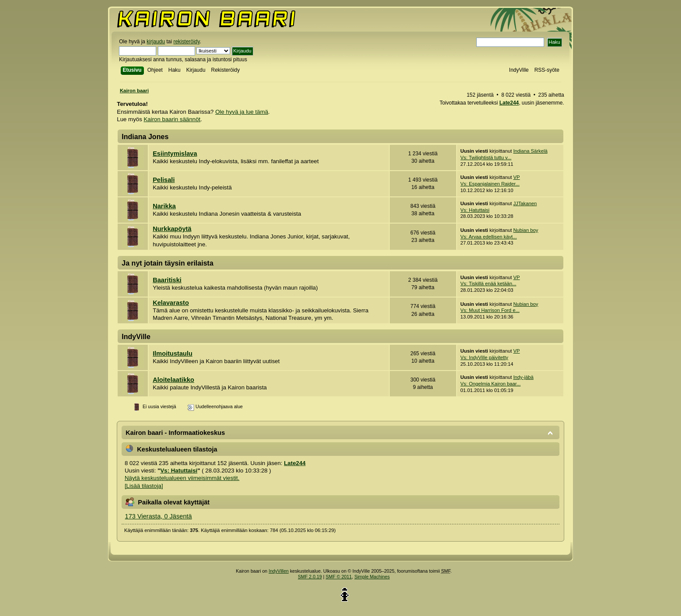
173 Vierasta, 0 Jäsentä (159, 516)
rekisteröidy (186, 42)
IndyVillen (279, 571)
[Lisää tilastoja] (144, 486)
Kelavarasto (171, 303)
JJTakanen (525, 203)
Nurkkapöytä (172, 229)
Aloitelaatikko (173, 380)
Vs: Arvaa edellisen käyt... (489, 237)
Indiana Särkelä (530, 151)
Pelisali (164, 180)
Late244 (509, 103)
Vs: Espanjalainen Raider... (490, 184)
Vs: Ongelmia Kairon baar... (491, 384)
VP (516, 177)
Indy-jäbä (523, 377)
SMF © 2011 (339, 577)
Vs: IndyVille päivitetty (484, 357)
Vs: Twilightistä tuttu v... (486, 157)
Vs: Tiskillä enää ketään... (489, 283)
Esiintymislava (175, 154)
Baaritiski (167, 280)
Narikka (164, 206)
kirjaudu (156, 42)
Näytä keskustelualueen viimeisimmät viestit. (182, 478)
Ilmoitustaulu (173, 353)
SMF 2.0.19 (310, 577)
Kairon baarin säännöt (172, 119)
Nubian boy (526, 230)
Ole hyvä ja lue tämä (242, 112)
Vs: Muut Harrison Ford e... (490, 310)
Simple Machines (372, 577)
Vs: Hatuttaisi (475, 210)
